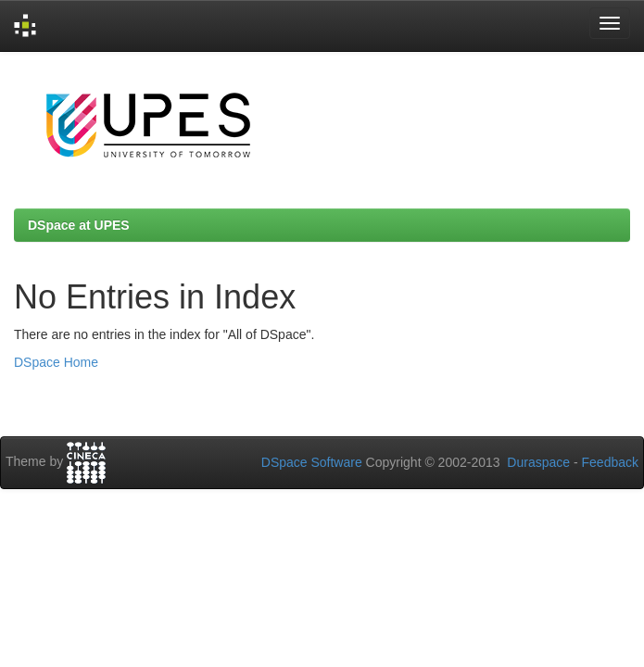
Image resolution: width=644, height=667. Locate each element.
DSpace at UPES (79, 225)
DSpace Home (56, 362)
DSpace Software (312, 462)
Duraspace (538, 462)
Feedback (610, 462)
